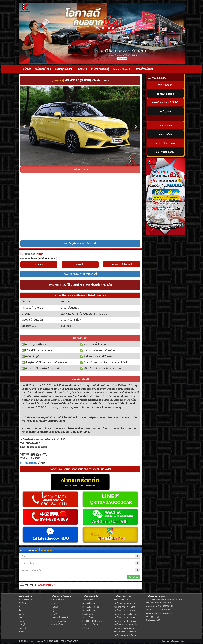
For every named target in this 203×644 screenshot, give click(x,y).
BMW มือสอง (88, 614)
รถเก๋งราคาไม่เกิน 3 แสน (124, 628)
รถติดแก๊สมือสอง (57, 624)
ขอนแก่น (22, 632)
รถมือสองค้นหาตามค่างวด (125, 635)
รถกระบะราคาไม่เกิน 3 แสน (126, 632)
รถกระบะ (54, 607)
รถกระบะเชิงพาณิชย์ (59, 617)
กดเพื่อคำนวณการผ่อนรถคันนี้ (80, 274)
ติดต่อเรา (82, 69)
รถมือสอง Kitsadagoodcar (157, 596)
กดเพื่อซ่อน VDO (80, 170)
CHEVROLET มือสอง (91, 624)
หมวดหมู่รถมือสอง (64, 69)
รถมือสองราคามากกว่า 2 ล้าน (126, 624)
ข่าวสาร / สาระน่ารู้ (100, 69)
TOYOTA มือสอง (89, 600)
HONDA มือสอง (89, 603)
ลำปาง (21, 610)
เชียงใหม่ (22, 603)
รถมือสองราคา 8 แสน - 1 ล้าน (126, 614)
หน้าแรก (27, 69)
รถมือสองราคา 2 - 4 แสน (124, 603)
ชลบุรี (21, 617)
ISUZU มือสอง (88, 617)
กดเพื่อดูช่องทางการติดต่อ (80, 243)
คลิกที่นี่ (157, 620)
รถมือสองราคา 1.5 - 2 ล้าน (125, 621)
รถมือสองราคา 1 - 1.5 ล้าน (125, 617)
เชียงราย (22, 607)
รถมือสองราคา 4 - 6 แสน (124, 607)
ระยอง (21, 621)
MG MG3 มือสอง (29, 463)
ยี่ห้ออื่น (86, 628)
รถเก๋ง (53, 603)
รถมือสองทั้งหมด (43, 69)
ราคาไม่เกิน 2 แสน (122, 600)
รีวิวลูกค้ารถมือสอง (144, 69)
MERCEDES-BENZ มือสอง (93, 621)
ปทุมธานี (22, 628)
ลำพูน (21, 614)
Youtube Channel (122, 69)
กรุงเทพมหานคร (25, 600)
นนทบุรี (22, 624)
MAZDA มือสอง (89, 610)
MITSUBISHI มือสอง (91, 607)
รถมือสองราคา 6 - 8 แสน (124, 610)
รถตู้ (52, 610)
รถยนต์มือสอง (55, 641)
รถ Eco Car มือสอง (58, 621)
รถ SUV (54, 614)
